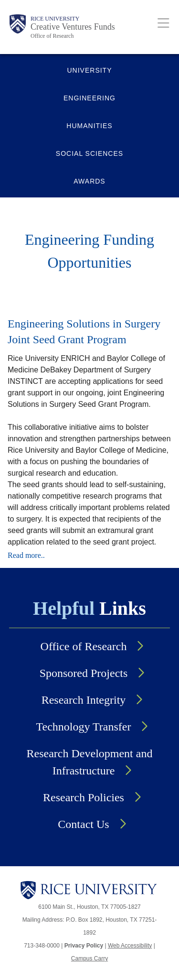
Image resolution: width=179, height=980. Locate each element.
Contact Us (83, 824)
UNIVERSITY (89, 70)
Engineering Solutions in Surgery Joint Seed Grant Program (84, 332)
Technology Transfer (84, 727)
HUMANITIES (89, 126)
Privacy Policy (84, 946)
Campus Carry (89, 958)
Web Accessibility (130, 946)
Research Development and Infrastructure (90, 762)
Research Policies (84, 797)
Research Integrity (84, 700)
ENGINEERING (89, 98)
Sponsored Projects (84, 673)
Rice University (55, 19)
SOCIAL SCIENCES (89, 153)
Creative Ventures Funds (73, 27)
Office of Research (52, 36)
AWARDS (89, 181)
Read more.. (26, 555)
